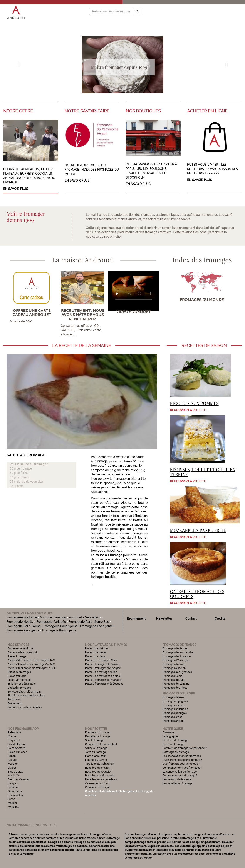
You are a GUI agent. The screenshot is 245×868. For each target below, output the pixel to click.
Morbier (12, 803)
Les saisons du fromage (177, 779)
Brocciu (13, 799)
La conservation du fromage (180, 772)
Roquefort (14, 740)
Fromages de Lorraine (176, 684)
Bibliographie (170, 736)
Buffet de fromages (19, 672)
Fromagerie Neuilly (20, 622)
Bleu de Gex (15, 772)
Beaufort (13, 760)
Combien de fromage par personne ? (185, 748)
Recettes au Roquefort (99, 772)
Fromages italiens (173, 697)
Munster (13, 764)
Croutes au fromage (97, 787)
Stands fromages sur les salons (26, 696)
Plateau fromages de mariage (103, 680)
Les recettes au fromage (177, 783)
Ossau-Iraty (15, 791)
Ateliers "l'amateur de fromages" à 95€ (31, 664)
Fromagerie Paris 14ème (59, 630)
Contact (191, 618)
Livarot (12, 768)
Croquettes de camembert (101, 744)
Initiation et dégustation (22, 684)
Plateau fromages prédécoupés (104, 684)
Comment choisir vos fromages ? (182, 768)
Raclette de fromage (98, 736)
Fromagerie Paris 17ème (23, 626)
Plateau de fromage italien (101, 672)
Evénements (15, 703)
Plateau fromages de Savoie (102, 664)
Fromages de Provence (177, 656)
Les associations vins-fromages (182, 756)
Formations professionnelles (25, 707)
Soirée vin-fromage (19, 680)
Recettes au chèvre (97, 768)
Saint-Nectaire (17, 748)
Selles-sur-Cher (17, 752)
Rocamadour (16, 795)
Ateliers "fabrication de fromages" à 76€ (32, 668)
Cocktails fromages (19, 688)
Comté (12, 736)
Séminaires (14, 700)
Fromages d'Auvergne (176, 660)
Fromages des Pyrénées (177, 672)
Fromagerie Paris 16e (51, 622)
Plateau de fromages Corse (102, 660)
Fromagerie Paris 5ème (23, 630)
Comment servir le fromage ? (180, 776)
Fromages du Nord (174, 664)
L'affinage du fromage (176, 752)
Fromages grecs (172, 717)
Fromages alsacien (174, 668)
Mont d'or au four (95, 756)
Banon (12, 756)
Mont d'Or (14, 776)
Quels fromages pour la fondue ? (182, 760)
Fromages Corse (172, 676)
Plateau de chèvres (97, 648)
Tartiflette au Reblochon (100, 764)
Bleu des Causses (19, 779)
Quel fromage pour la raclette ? (181, 764)
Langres (13, 783)
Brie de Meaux (17, 744)
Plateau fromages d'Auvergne (103, 668)
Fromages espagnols (175, 701)
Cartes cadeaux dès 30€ (23, 652)
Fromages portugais (175, 713)
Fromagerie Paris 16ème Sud (89, 622)
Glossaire (169, 732)
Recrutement (136, 618)
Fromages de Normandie (178, 652)
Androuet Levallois (53, 617)
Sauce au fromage (96, 748)
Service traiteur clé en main (24, 692)
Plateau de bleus (95, 656)
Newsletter (164, 618)
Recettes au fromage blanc (102, 779)
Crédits (220, 618)
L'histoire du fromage (175, 740)
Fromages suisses (173, 705)
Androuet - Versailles (84, 617)
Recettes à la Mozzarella (100, 776)
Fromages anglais (173, 721)
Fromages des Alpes (175, 688)
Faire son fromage (173, 744)
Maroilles (13, 807)
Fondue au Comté (96, 760)
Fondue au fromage (97, 732)
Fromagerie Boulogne (22, 617)
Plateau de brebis (96, 652)
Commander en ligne (20, 648)
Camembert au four (97, 783)
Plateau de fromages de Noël (103, 676)
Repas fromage (17, 676)
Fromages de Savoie (175, 648)
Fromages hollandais (175, 709)
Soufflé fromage (95, 740)
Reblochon (14, 732)
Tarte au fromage (95, 752)
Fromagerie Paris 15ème (60, 626)
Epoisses (13, 787)
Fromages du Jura (174, 680)
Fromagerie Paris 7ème (96, 626)
